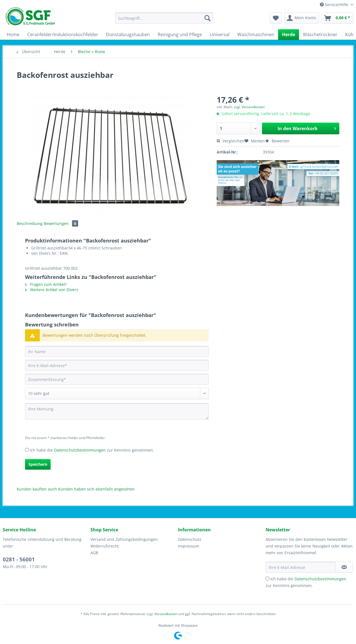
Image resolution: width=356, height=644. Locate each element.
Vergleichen (231, 141)
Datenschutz (190, 539)
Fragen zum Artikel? (46, 284)
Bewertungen (61, 223)
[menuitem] (164, 21)
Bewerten (277, 141)
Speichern (38, 464)
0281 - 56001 (19, 559)
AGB (94, 553)
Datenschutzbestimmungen (80, 450)
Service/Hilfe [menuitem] (335, 5)
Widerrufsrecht (105, 546)
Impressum (189, 546)
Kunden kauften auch (37, 489)
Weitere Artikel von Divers (52, 290)
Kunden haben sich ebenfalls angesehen (96, 489)
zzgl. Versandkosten (249, 107)
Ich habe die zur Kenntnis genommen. (92, 450)
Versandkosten (166, 614)
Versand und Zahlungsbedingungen (124, 539)
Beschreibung (30, 223)
